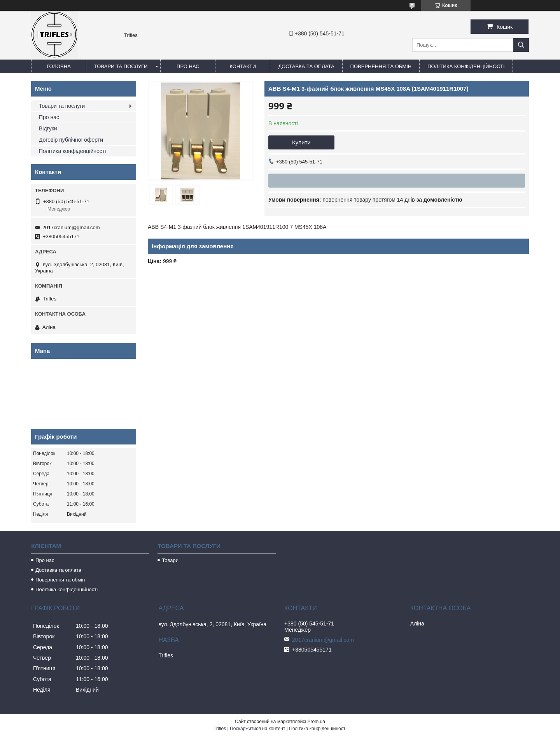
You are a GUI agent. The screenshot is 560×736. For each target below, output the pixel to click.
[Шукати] (521, 45)
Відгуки (48, 128)
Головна (59, 66)
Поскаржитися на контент (257, 729)
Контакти (243, 66)
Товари (170, 560)
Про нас (188, 66)
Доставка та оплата (306, 66)
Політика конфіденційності (466, 66)
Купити (301, 142)
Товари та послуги (121, 66)
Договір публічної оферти (71, 140)
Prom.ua (316, 722)
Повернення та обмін (381, 66)
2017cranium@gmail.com (71, 227)
